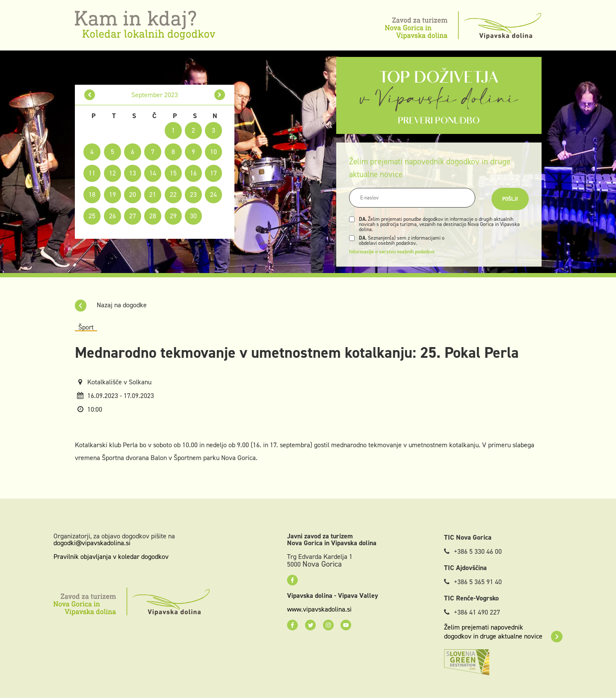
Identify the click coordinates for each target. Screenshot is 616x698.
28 (153, 216)
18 (92, 195)
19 (113, 195)
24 (213, 195)
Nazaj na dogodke (111, 305)
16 (193, 173)
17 (213, 173)
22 (173, 195)
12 (113, 173)
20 (133, 195)
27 (133, 216)
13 (133, 173)
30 (193, 216)
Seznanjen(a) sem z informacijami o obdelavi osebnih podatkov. (402, 241)
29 (173, 216)
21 (153, 195)
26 (113, 216)
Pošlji (510, 199)
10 (213, 152)
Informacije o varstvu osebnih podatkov (392, 252)
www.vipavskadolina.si (319, 609)
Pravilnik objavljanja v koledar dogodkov (111, 557)
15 (173, 173)
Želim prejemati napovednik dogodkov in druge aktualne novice (503, 632)
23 (193, 195)
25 (92, 216)
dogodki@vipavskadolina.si (92, 543)
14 (153, 173)
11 (92, 173)
